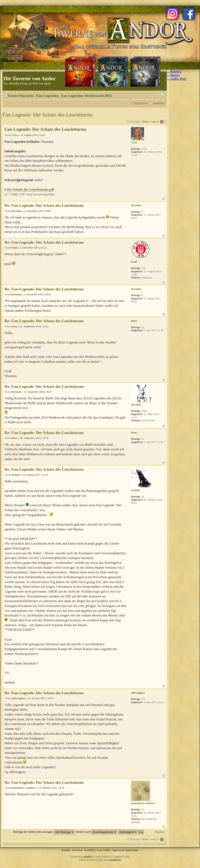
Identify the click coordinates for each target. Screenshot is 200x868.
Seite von (150, 122)
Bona (14, 326)
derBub (16, 475)
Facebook (77, 850)
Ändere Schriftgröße (162, 94)
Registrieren (141, 103)
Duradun (17, 211)
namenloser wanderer (24, 788)
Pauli (14, 248)
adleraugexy (18, 698)
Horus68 (16, 392)
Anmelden (159, 103)
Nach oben (164, 199)
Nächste (160, 832)
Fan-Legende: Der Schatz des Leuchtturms (48, 115)
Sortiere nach (96, 832)
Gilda (15, 135)
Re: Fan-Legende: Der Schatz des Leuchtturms (44, 205)
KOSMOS (90, 850)
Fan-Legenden (47, 96)
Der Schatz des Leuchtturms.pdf (30, 189)
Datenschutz (132, 850)
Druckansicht (156, 94)
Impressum (118, 850)
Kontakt (66, 850)
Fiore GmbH (104, 850)
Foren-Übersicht (21, 96)
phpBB (88, 857)
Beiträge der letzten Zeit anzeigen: (44, 832)
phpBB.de (116, 860)
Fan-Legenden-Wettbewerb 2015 (87, 96)
